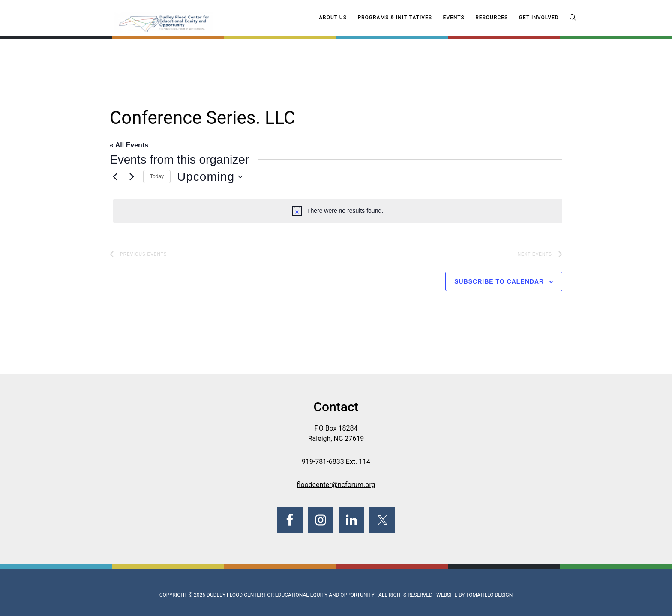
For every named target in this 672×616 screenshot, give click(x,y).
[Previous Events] (115, 177)
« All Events (129, 145)
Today (157, 176)
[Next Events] (132, 177)
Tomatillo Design (489, 595)
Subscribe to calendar (499, 281)
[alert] (338, 211)
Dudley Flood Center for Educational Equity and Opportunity (291, 595)
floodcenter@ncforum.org (336, 485)
